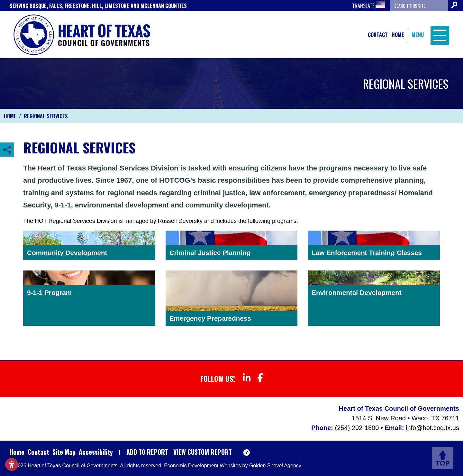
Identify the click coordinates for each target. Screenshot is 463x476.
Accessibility (96, 452)
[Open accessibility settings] (12, 464)
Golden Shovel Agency (275, 466)
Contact (378, 35)
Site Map (64, 452)
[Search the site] (419, 6)
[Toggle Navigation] (438, 35)
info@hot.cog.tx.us (432, 428)
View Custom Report (203, 452)
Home (398, 35)
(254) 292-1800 (358, 428)
